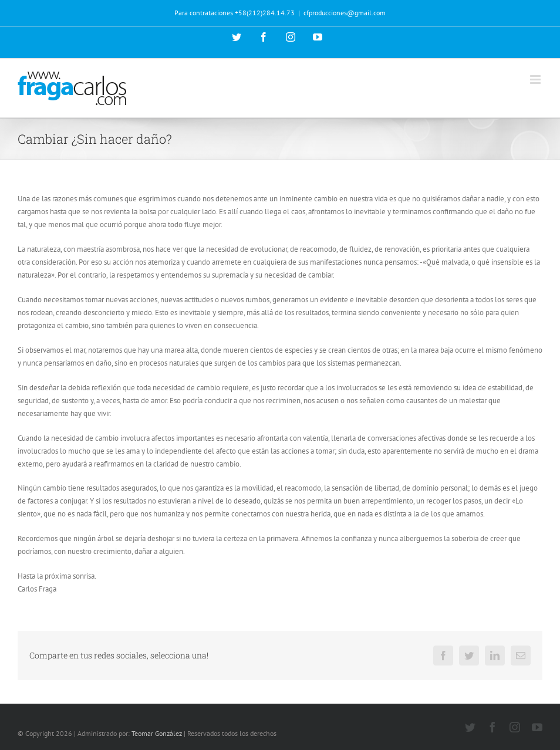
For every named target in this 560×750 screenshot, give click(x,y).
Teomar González (157, 733)
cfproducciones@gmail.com (345, 13)
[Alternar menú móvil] (536, 80)
